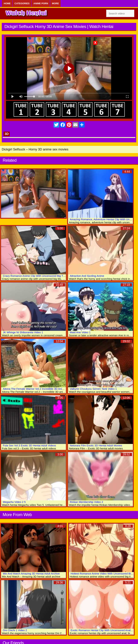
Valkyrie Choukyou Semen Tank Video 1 (93, 389)
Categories (22, 3)
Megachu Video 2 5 (14, 502)
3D (7, 134)
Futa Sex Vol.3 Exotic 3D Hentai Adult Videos (29, 445)
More (55, 3)
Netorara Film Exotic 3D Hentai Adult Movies (96, 445)
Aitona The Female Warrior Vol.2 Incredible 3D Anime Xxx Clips (40, 389)
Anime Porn (41, 3)
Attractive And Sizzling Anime (87, 276)
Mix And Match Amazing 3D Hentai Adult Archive (31, 574)
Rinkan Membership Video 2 (86, 502)
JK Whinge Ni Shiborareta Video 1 (23, 332)
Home (7, 3)
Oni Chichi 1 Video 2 (15, 630)
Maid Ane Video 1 (80, 332)
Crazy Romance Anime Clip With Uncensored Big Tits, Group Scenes (43, 276)
